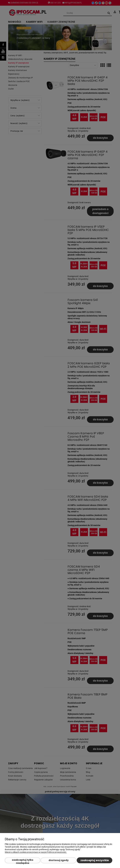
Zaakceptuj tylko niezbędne (23, 861)
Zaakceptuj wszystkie (95, 860)
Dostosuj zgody (59, 860)
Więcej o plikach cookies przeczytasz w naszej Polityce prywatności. (36, 852)
